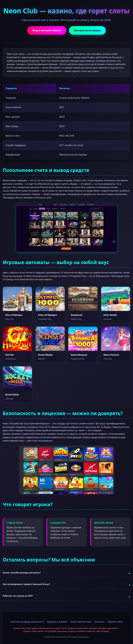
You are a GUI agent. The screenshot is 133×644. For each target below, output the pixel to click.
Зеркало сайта (115, 622)
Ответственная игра (81, 622)
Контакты (99, 622)
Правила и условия (57, 622)
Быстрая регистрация (88, 30)
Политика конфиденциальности (27, 622)
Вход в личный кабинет (47, 30)
